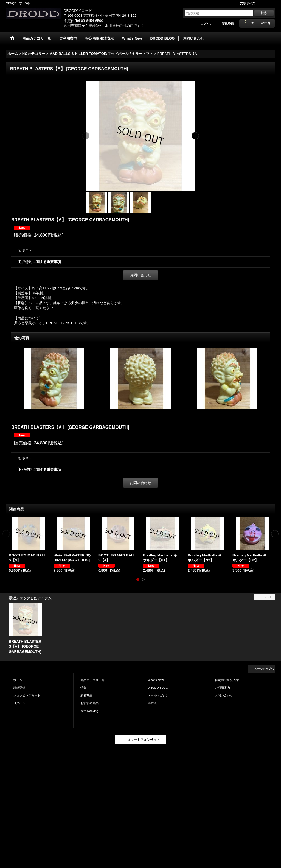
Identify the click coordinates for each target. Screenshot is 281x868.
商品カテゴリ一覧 (92, 680)
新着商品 (86, 695)
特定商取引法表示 (227, 680)
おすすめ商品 (89, 703)
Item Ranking (89, 711)
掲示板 (152, 703)
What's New (156, 680)
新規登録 (228, 24)
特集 (83, 688)
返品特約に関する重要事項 (40, 262)
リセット (266, 597)
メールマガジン (158, 695)
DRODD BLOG (158, 688)
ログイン (206, 24)
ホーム (18, 680)
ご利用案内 (222, 688)
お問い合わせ (140, 275)
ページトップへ (264, 669)
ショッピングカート (27, 695)
